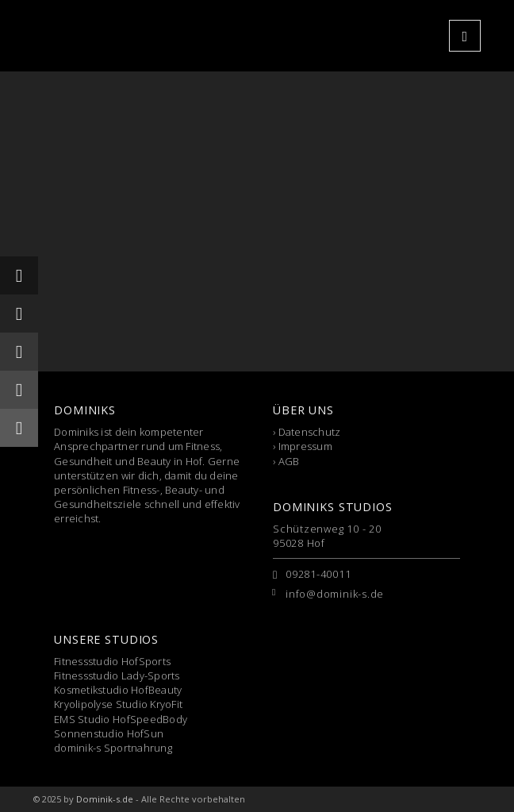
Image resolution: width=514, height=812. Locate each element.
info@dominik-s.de (335, 594)
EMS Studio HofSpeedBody (121, 719)
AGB (289, 461)
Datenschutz (310, 432)
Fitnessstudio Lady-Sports (117, 675)
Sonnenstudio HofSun (109, 733)
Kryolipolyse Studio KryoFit (118, 704)
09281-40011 (318, 574)
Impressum (305, 446)
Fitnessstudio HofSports (112, 661)
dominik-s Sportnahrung (113, 748)
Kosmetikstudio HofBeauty (118, 690)
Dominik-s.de (105, 799)
